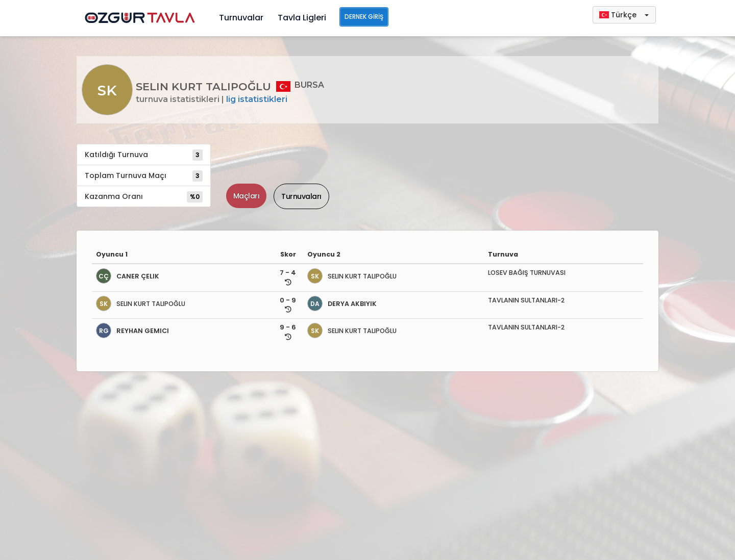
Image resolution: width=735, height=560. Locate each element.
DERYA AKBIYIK (342, 304)
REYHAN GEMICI (132, 331)
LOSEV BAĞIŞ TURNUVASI (527, 273)
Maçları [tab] (247, 196)
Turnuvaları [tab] (301, 196)
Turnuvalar (241, 18)
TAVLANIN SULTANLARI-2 (526, 300)
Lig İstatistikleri (257, 99)
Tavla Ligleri (302, 18)
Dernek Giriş (364, 17)
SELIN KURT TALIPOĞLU (352, 276)
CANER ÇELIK (128, 276)
